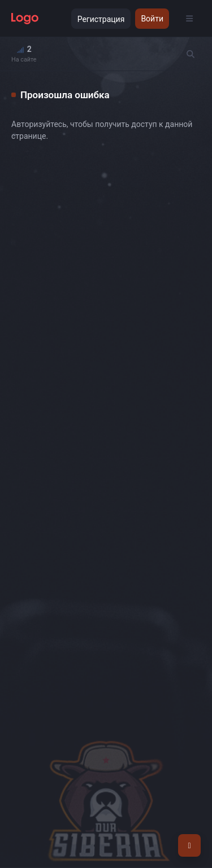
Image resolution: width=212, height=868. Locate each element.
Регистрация (101, 19)
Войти (152, 19)
